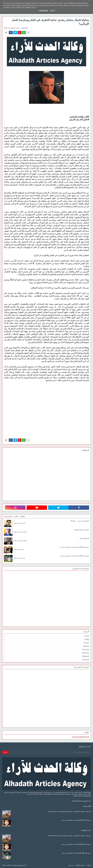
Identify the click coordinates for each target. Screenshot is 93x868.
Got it (53, 11)
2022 (86, 650)
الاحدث (16, 516)
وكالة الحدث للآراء (7, 865)
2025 (87, 639)
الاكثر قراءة (8, 516)
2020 (86, 656)
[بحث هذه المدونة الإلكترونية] (49, 752)
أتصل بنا (88, 865)
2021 (86, 653)
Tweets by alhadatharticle (80, 737)
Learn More (43, 11)
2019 (86, 660)
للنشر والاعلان (80, 865)
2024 (86, 643)
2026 (87, 636)
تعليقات (22, 516)
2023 (86, 646)
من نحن (71, 865)
